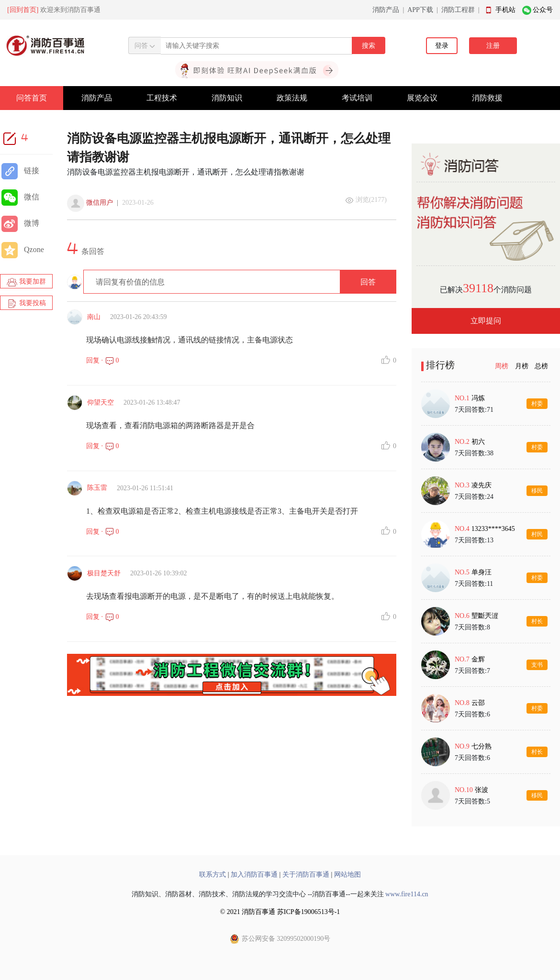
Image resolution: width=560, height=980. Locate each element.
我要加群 (26, 282)
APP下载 (420, 10)
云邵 (478, 703)
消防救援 (487, 98)
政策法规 (292, 98)
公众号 (543, 10)
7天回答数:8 (472, 627)
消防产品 (386, 10)
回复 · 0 (103, 360)
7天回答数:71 (474, 410)
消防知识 (227, 98)
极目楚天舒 (104, 573)
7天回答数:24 (474, 497)
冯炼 (478, 398)
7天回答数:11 (474, 584)
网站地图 (347, 875)
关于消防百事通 (306, 875)
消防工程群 (458, 10)
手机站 (505, 10)
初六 (478, 442)
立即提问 (486, 321)
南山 (94, 317)
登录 (442, 46)
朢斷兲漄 (485, 616)
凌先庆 (482, 485)
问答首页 (32, 98)
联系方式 (213, 875)
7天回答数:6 (472, 714)
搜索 (369, 46)
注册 (493, 46)
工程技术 (162, 98)
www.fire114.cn (407, 894)
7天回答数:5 (472, 801)
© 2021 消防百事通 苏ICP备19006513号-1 (280, 912)
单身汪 (482, 572)
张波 (482, 790)
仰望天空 (101, 402)
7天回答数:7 (472, 671)
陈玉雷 (97, 488)
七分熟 (482, 746)
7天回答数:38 (474, 453)
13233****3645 (493, 529)
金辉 (478, 659)
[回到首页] (23, 10)
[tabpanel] (486, 599)
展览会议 (422, 98)
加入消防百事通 (254, 875)
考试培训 (357, 98)
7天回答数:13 (474, 540)
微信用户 (100, 203)
